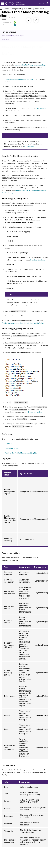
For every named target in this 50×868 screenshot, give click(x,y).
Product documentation (21, 3)
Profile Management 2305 (34, 9)
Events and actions (38, 260)
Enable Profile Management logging (19, 79)
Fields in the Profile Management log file (21, 453)
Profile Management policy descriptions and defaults (23, 323)
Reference (42, 108)
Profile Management (13, 9)
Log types (9, 444)
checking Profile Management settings (30, 65)
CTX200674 (29, 146)
